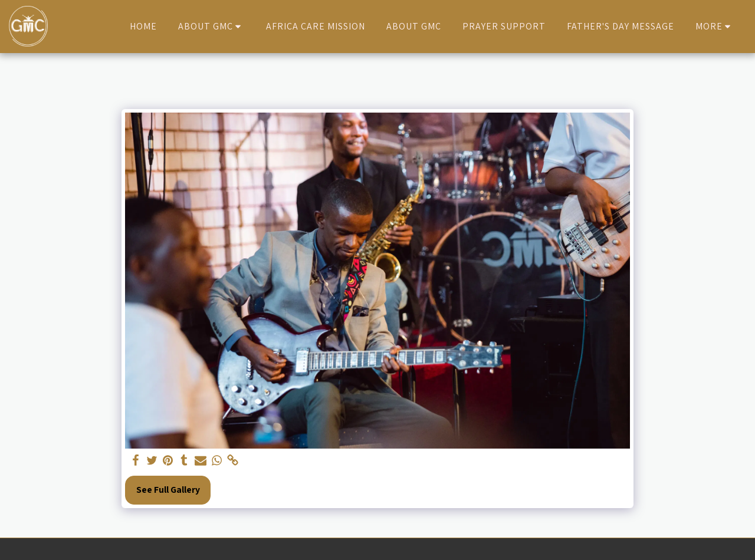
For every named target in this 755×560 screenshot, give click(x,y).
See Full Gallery (168, 489)
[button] (211, 27)
